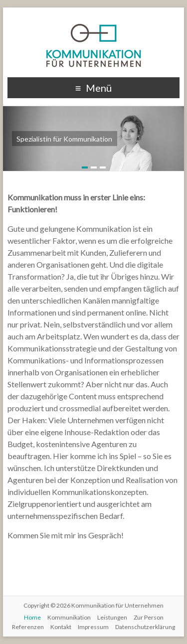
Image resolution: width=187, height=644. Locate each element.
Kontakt (61, 627)
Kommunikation (69, 617)
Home (32, 617)
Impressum (93, 627)
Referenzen (28, 627)
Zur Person (149, 617)
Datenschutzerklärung (145, 627)
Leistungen (112, 617)
